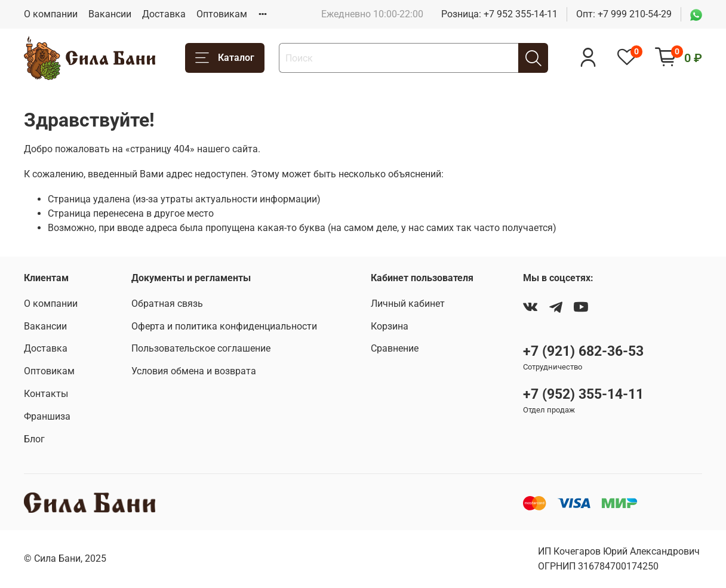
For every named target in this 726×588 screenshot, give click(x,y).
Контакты (46, 394)
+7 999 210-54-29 (635, 14)
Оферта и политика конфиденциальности (224, 326)
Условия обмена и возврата (194, 371)
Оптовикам (222, 14)
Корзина (390, 326)
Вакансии (110, 14)
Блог (34, 439)
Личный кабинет (408, 304)
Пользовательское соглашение (201, 348)
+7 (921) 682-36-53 (583, 351)
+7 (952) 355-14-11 (583, 394)
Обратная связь (167, 304)
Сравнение (395, 348)
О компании (51, 14)
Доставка (164, 14)
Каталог (225, 58)
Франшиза (47, 416)
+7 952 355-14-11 (521, 14)
